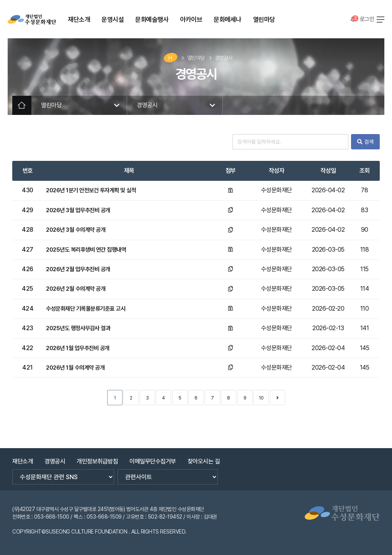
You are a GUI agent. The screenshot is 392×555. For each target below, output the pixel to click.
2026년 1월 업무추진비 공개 (80, 348)
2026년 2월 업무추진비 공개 (81, 269)
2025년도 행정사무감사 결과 (81, 328)
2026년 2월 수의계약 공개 (78, 289)
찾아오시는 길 (204, 458)
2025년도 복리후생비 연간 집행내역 (89, 250)
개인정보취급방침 (97, 458)
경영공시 (224, 58)
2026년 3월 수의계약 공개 (78, 230)
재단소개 (23, 458)
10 (261, 398)
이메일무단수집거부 (153, 458)
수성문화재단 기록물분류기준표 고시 (89, 309)
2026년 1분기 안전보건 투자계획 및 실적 (94, 190)
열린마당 (196, 58)
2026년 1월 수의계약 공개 (78, 368)
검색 (365, 142)
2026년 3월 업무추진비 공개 (81, 210)
